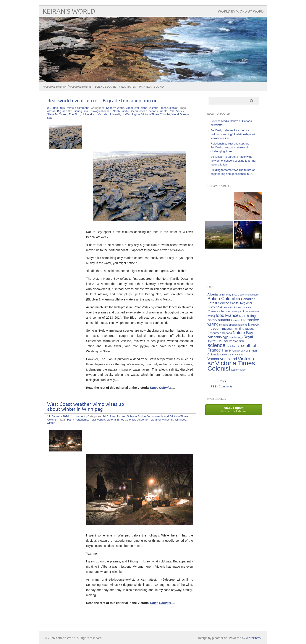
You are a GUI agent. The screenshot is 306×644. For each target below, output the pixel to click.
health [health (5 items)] (243, 316)
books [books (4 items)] (255, 295)
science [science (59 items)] (216, 345)
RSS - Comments (221, 386)
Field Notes (127, 87)
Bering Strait (82, 111)
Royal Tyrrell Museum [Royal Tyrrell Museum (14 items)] (230, 339)
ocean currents (158, 111)
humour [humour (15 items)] (224, 320)
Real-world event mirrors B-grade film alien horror (102, 101)
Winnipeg (180, 420)
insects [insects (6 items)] (235, 320)
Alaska (51, 111)
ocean (143, 111)
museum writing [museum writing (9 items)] (233, 329)
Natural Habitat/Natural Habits (67, 87)
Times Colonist (160, 388)
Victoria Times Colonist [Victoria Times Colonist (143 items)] (231, 366)
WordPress (253, 638)
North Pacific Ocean (125, 111)
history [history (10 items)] (212, 320)
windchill (168, 420)
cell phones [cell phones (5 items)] (235, 307)
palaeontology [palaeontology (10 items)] (218, 337)
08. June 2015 (56, 108)
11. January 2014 (58, 416)
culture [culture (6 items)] (244, 312)
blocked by (234, 409)
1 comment (78, 416)
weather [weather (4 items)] (235, 370)
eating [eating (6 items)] (211, 316)
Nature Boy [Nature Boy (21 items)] (243, 333)
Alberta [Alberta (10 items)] (213, 294)
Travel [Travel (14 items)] (227, 350)
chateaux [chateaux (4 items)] (247, 307)
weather (156, 420)
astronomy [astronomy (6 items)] (225, 295)
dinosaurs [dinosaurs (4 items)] (254, 312)
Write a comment (78, 108)
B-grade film (65, 111)
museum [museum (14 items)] (214, 328)
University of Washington (124, 114)
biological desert (101, 111)
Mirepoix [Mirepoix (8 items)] (254, 324)
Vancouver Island (137, 108)
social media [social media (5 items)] (233, 346)
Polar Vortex (177, 111)
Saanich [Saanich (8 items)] (238, 341)
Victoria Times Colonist (163, 108)
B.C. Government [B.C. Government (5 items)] (242, 295)
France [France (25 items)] (232, 315)
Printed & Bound (151, 87)
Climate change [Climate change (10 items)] (219, 311)
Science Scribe (105, 87)
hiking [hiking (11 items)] (251, 316)
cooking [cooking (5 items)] (235, 311)
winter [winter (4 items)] (243, 370)
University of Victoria (94, 114)
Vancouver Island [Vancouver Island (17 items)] (222, 359)
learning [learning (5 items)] (243, 325)
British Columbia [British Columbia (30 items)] (224, 298)
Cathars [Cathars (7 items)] (222, 307)
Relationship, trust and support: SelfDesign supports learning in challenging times (230, 147)
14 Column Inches (114, 416)
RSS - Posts (218, 381)
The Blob (74, 114)
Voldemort (143, 420)
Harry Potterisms (78, 420)
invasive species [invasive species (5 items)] (228, 325)
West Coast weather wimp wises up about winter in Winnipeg (86, 407)
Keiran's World (69, 12)
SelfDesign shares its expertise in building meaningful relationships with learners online (234, 134)
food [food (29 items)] (220, 315)
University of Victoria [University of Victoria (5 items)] (232, 354)
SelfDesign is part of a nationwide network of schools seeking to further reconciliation (233, 161)
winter (51, 423)
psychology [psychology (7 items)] (236, 337)
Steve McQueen (57, 114)
